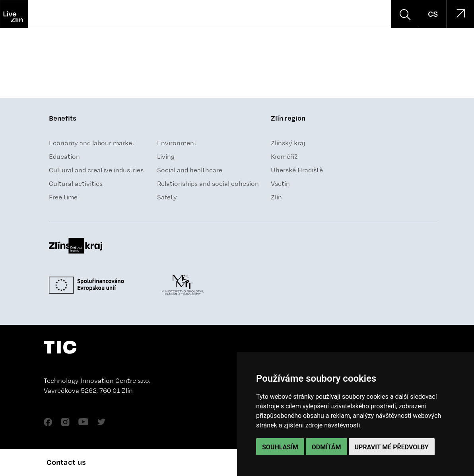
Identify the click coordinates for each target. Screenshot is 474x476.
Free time (63, 197)
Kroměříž (284, 156)
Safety (167, 197)
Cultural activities (76, 183)
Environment (177, 143)
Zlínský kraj (288, 143)
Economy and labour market (92, 143)
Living (166, 156)
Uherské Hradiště (297, 170)
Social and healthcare (190, 170)
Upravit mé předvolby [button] (392, 447)
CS (433, 14)
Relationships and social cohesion (208, 183)
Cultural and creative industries (96, 170)
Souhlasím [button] (280, 447)
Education (64, 156)
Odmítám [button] (326, 447)
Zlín (276, 197)
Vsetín (280, 183)
